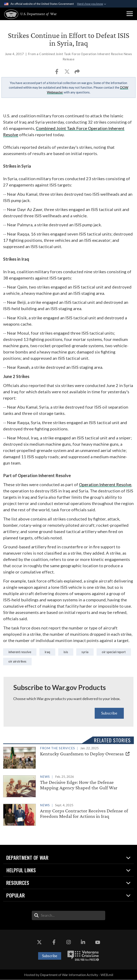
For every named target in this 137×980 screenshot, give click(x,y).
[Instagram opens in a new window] (68, 942)
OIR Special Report (114, 652)
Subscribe (109, 713)
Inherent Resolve (20, 652)
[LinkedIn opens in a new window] (83, 942)
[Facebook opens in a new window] (54, 942)
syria (85, 652)
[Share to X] (67, 73)
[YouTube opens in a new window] (98, 942)
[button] (130, 14)
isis (66, 652)
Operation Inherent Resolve (105, 484)
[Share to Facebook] (57, 73)
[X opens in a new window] (39, 942)
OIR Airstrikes (17, 661)
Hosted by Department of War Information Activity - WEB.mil (69, 975)
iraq (47, 652)
